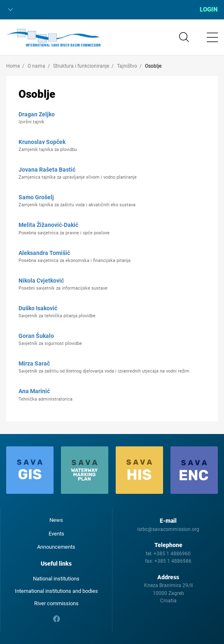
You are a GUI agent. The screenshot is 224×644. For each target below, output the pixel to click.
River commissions (56, 603)
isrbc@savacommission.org (168, 529)
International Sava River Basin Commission (53, 38)
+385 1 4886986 (173, 561)
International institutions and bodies (56, 591)
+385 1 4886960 (172, 554)
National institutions (56, 579)
